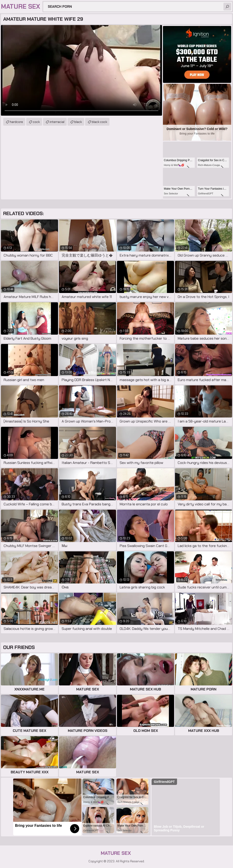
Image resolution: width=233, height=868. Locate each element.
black (78, 122)
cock (36, 122)
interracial (57, 122)
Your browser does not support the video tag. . (81, 70)
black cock (99, 122)
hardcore (16, 122)
